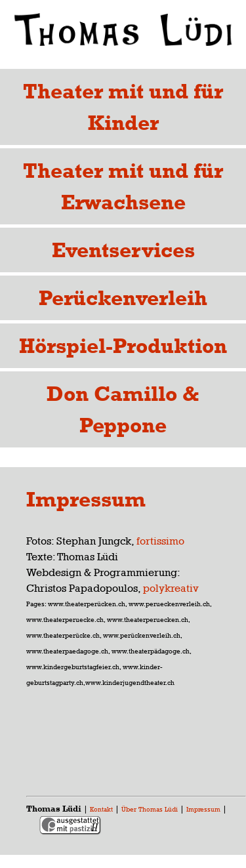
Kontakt (101, 809)
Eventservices (123, 250)
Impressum (203, 809)
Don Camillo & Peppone (123, 409)
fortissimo (160, 541)
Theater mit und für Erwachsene (123, 186)
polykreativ (171, 588)
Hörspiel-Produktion (123, 345)
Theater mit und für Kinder (123, 107)
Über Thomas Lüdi (150, 809)
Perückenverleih (123, 298)
